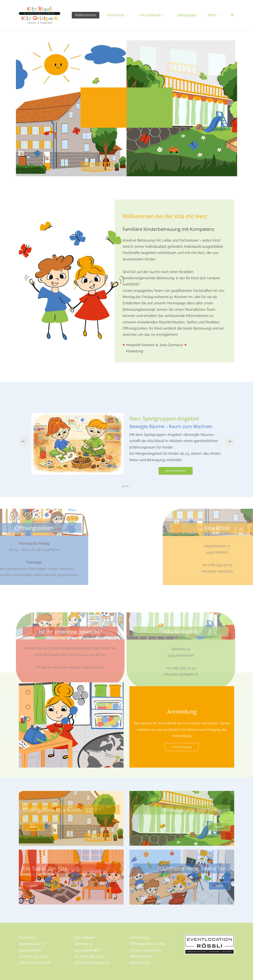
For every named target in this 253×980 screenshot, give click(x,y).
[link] (71, 225)
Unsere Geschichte (145, 950)
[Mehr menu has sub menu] (214, 15)
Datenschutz (140, 963)
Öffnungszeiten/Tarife (147, 944)
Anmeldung (139, 938)
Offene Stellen (141, 956)
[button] (231, 15)
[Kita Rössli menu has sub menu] (118, 15)
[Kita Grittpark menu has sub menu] (153, 15)
